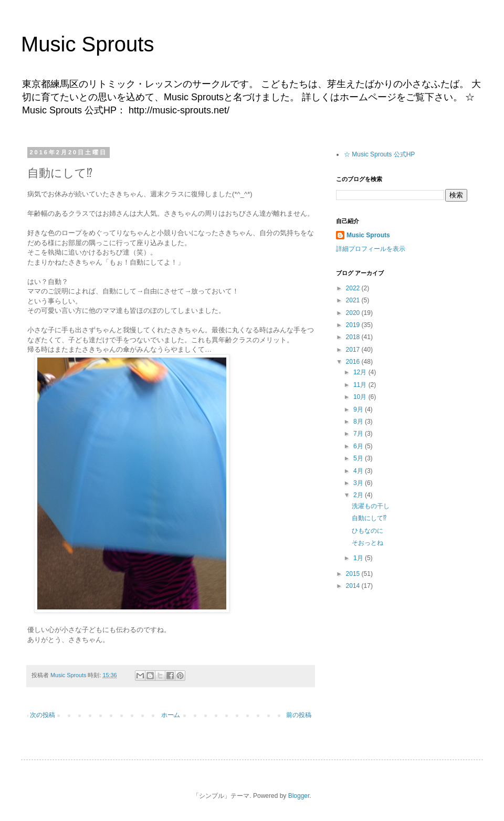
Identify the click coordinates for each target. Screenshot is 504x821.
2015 (354, 574)
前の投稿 (299, 715)
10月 (361, 397)
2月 (359, 495)
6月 (359, 446)
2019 (354, 325)
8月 (359, 422)
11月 (361, 385)
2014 (354, 586)
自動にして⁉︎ (369, 518)
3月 (359, 483)
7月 (359, 434)
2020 (354, 313)
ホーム (171, 715)
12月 (361, 372)
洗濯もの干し (371, 506)
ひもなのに (367, 531)
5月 (359, 458)
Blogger (299, 796)
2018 (354, 337)
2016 (354, 362)
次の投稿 (43, 715)
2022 (354, 288)
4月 (359, 471)
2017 (354, 350)
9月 (359, 409)
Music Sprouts (87, 44)
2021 (354, 300)
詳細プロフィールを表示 (371, 249)
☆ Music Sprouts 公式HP (379, 154)
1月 (359, 558)
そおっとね (367, 543)
